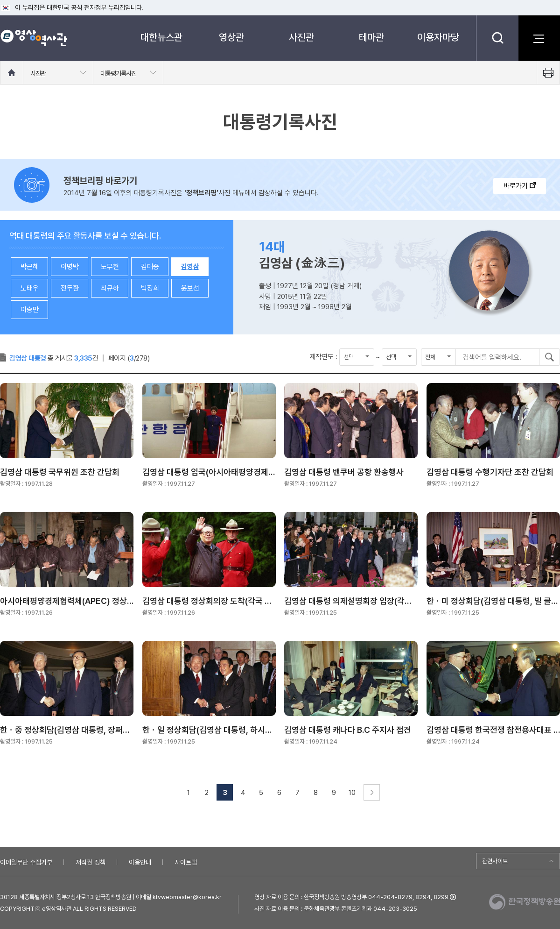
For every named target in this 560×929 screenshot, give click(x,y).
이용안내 (140, 862)
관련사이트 (495, 861)
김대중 (150, 267)
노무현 (110, 267)
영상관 (231, 37)
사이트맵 (186, 862)
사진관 (301, 37)
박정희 (150, 288)
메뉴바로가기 (0, 0)
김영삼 (190, 267)
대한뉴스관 (161, 37)
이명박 (70, 267)
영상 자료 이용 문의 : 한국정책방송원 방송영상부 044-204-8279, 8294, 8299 (351, 897)
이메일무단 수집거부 (26, 862)
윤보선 (190, 288)
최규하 (110, 288)
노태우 (30, 288)
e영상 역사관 (33, 38)
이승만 (30, 310)
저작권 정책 (91, 862)
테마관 (371, 37)
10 (352, 793)
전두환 (70, 288)
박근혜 (30, 267)
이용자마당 (438, 37)
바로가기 (520, 186)
